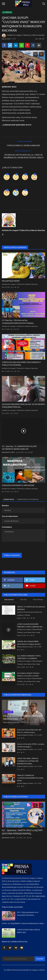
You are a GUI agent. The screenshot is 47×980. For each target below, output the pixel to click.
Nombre (5, 506)
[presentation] (17, 547)
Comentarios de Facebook (28, 499)
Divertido (34, 184)
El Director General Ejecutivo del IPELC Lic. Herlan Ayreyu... (29, 731)
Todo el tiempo (38, 600)
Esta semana (9, 600)
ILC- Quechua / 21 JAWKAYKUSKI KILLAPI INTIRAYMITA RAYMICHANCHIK (19, 448)
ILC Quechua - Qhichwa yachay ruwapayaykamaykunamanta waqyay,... (18, 322)
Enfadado (6, 200)
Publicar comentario (12, 555)
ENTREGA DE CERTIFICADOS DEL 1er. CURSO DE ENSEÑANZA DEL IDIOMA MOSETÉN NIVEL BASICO (24, 156)
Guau (25, 200)
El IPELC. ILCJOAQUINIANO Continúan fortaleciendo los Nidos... (23, 923)
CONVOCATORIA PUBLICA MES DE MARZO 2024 (28, 931)
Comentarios (9, 499)
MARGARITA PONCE (8, 452)
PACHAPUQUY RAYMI (11, 281)
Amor (25, 184)
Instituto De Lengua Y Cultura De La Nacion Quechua (23, 36)
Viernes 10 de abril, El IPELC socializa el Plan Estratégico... (31, 745)
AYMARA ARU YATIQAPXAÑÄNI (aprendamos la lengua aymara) (29, 643)
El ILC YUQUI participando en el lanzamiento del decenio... (28, 914)
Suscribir (40, 959)
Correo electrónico (10, 516)
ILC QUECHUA (7, 12)
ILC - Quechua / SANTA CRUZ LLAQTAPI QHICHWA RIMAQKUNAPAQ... (22, 832)
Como (6, 184)
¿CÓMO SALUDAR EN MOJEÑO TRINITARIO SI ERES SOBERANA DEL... (30, 625)
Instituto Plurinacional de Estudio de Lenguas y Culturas (29, 614)
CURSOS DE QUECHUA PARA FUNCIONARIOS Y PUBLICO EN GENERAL (21, 364)
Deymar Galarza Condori (25, 735)
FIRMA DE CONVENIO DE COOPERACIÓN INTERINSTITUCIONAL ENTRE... (30, 778)
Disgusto (15, 184)
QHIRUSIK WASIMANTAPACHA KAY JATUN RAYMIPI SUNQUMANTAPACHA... (23, 406)
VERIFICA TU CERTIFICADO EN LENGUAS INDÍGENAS (31, 608)
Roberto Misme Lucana (25, 647)
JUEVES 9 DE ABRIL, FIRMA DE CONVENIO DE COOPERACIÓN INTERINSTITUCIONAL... (28, 761)
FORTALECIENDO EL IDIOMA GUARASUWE (23, 145)
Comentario (7, 527)
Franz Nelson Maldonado (12, 723)
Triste (15, 200)
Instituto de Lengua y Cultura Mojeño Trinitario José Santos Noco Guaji (30, 631)
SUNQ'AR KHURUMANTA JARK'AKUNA (18, 485)
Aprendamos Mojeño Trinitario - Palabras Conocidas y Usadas (29, 674)
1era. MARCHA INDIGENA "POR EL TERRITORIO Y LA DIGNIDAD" (29, 657)
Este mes (23, 600)
